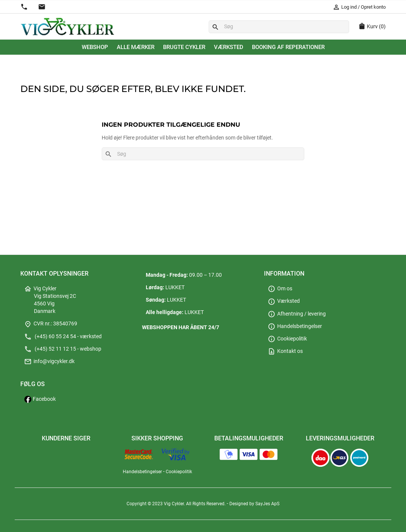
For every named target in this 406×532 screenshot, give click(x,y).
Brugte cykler (184, 47)
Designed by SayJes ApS (254, 504)
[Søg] (279, 27)
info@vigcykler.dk (49, 361)
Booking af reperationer (288, 47)
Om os (280, 289)
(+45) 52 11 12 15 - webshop (63, 349)
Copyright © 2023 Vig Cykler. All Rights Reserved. (177, 504)
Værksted (229, 47)
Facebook (40, 399)
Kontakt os (285, 351)
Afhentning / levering (297, 314)
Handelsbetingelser (295, 326)
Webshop (95, 47)
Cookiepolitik (287, 339)
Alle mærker (136, 47)
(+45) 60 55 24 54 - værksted (63, 337)
